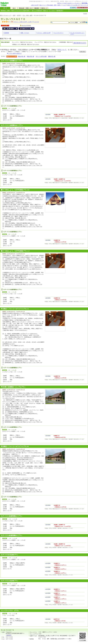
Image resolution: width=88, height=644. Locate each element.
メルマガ (36, 22)
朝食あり (10, 51)
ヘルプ (64, 5)
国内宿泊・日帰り (6, 11)
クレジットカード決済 (55, 51)
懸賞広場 (22, 8)
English (85, 14)
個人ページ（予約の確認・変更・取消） (50, 5)
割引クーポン (29, 8)
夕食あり (18, 51)
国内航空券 (60, 11)
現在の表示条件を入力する (80, 43)
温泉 (25, 11)
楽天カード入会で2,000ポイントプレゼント (69, 3)
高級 (13, 11)
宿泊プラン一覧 (27, 29)
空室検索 (10, 29)
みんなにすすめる (26, 25)
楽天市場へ (85, 3)
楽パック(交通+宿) (37, 11)
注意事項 (86, 22)
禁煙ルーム (25, 51)
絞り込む (83, 52)
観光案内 (37, 8)
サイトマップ (84, 5)
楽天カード (44, 8)
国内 (5, 8)
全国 (14, 15)
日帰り (28, 11)
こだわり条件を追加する (15, 53)
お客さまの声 (35, 5)
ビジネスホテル (18, 11)
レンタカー (52, 11)
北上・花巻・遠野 (27, 15)
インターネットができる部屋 (39, 51)
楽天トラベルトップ (5, 15)
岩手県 (19, 15)
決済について (62, 50)
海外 (14, 8)
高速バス (46, 11)
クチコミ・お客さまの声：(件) (23, 22)
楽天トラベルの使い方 (73, 5)
